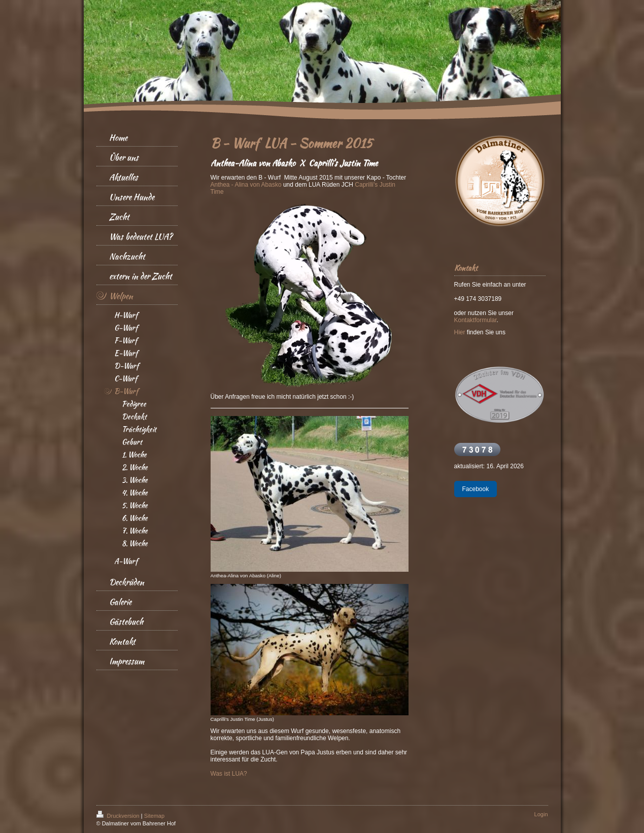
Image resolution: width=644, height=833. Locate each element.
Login (541, 814)
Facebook (476, 489)
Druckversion (119, 816)
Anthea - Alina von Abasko (246, 185)
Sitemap (154, 816)
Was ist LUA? (229, 774)
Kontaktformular (476, 320)
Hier (460, 332)
